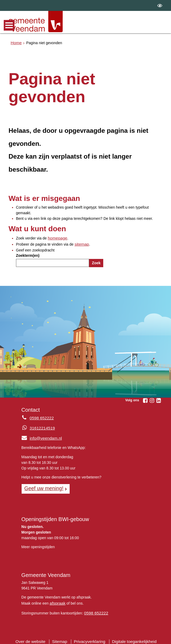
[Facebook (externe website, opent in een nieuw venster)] (145, 399)
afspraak (57, 600)
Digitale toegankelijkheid (130, 637)
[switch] (160, 5)
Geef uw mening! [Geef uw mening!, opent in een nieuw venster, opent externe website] (42, 486)
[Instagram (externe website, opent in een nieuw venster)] (152, 399)
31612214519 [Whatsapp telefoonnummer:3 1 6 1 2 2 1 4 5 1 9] (41, 427)
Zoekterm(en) (28, 254)
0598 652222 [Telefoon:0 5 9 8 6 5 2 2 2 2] (40, 417)
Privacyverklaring (90, 637)
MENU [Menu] (9, 25)
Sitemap (62, 637)
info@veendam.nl (40, 437)
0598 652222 (95, 610)
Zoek (96, 262)
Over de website (35, 637)
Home (16, 42)
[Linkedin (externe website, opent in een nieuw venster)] (159, 399)
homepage (57, 238)
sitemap (81, 243)
